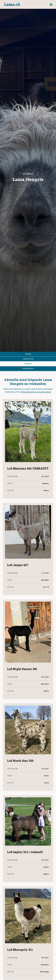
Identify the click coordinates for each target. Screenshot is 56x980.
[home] (12, 4)
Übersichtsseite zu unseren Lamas (36, 392)
